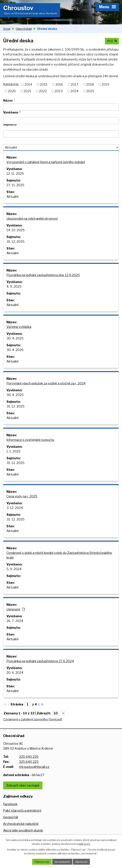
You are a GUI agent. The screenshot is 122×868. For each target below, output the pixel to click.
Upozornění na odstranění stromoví (32, 219)
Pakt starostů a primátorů (22, 811)
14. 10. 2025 (16, 230)
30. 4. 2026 (15, 350)
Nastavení (81, 862)
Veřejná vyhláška (19, 327)
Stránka (17, 704)
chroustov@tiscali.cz (34, 767)
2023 (59, 91)
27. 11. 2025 (15, 185)
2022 (43, 91)
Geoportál (11, 817)
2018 (90, 84)
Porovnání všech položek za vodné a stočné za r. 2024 (46, 383)
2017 (75, 84)
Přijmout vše (42, 862)
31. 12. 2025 (15, 242)
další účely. (84, 844)
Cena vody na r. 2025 (22, 496)
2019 (105, 84)
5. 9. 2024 (14, 569)
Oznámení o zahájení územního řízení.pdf (33, 719)
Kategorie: (11, 84)
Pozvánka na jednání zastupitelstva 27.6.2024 (40, 661)
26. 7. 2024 (15, 621)
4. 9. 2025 (14, 287)
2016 (59, 84)
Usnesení (16, 609)
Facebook (10, 804)
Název (8, 101)
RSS (112, 41)
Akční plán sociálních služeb (23, 830)
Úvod (7, 29)
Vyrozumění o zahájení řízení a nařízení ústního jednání (46, 162)
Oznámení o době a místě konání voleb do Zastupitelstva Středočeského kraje (59, 555)
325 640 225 (29, 757)
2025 (90, 91)
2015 (44, 84)
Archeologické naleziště (21, 824)
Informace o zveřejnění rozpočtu (30, 440)
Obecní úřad (24, 29)
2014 (28, 84)
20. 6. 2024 (15, 673)
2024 (74, 91)
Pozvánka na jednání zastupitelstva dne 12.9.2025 (43, 275)
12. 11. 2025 (15, 174)
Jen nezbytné (62, 862)
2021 (27, 91)
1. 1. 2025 (13, 451)
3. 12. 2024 (15, 508)
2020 (12, 91)
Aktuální (12, 197)
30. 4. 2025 (15, 338)
